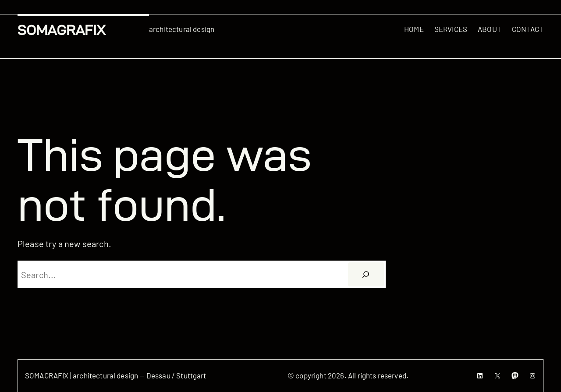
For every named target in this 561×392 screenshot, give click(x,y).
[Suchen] (366, 275)
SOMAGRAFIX (62, 30)
